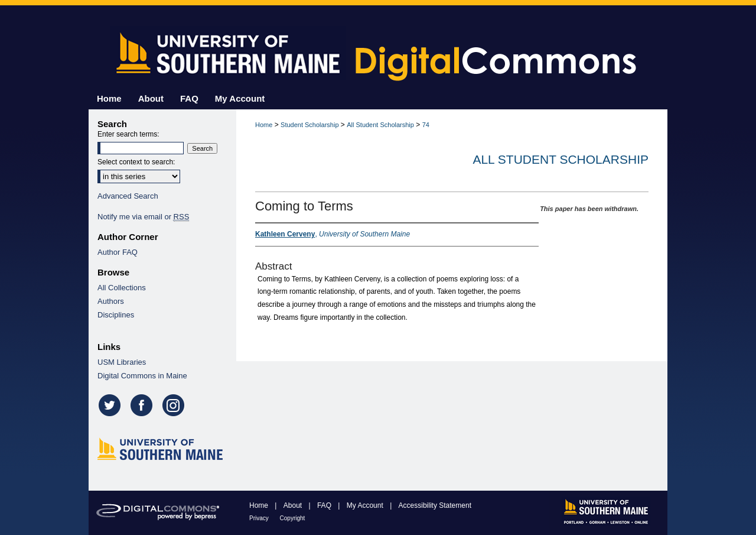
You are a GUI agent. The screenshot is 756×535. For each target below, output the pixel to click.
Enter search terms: (128, 134)
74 (426, 125)
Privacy (260, 518)
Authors (111, 301)
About (294, 505)
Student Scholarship (309, 125)
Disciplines (116, 315)
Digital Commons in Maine (142, 376)
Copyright (293, 518)
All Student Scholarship (380, 125)
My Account (366, 505)
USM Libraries (122, 362)
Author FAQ (118, 252)
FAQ (325, 505)
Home (264, 125)
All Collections (122, 288)
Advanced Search (128, 196)
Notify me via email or (143, 217)
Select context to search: (136, 162)
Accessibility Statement (435, 505)
